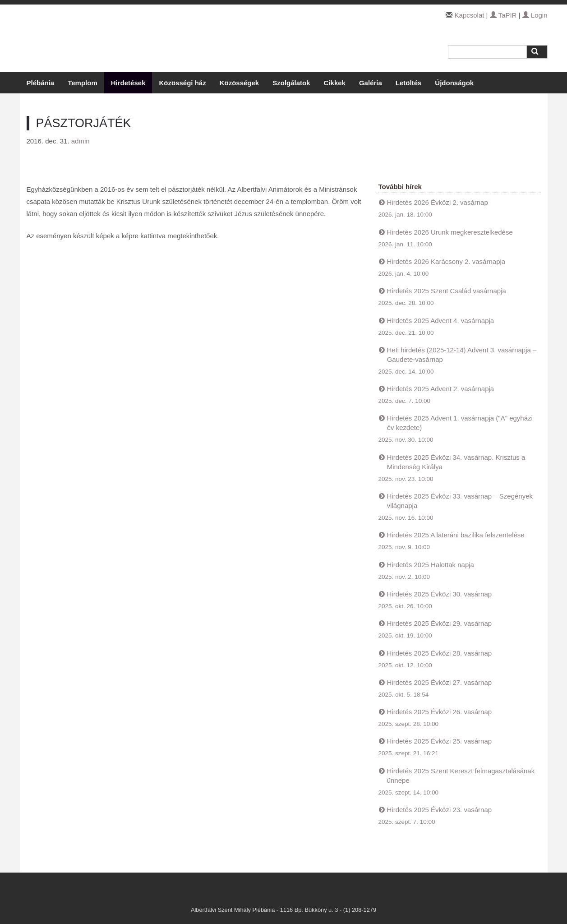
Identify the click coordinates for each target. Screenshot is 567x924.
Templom (83, 83)
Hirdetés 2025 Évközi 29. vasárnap (440, 623)
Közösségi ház (182, 83)
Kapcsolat (470, 15)
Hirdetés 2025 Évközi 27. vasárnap (440, 682)
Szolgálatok (291, 83)
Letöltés (409, 83)
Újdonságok (454, 83)
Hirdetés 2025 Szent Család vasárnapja (447, 291)
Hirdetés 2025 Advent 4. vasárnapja (441, 321)
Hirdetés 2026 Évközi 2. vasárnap (438, 202)
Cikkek (335, 83)
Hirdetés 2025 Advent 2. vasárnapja (441, 389)
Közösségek (240, 83)
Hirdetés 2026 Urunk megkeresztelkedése (450, 232)
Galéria (371, 83)
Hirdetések (128, 83)
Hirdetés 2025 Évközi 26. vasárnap (440, 712)
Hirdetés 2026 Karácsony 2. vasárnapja (446, 261)
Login (535, 15)
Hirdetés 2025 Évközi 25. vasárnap (440, 741)
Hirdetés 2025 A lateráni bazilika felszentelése (456, 535)
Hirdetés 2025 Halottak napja (431, 565)
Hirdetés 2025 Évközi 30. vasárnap (440, 594)
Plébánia (41, 83)
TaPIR (503, 15)
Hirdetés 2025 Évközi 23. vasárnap (440, 810)
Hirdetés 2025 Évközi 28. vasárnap (440, 653)
